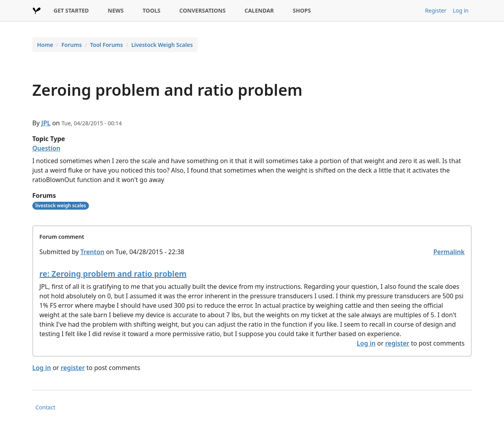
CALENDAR (259, 10)
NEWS (116, 10)
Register (435, 10)
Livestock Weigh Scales (162, 45)
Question (46, 148)
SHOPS (302, 10)
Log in (461, 10)
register (397, 343)
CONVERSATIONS (203, 10)
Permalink (449, 252)
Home (45, 45)
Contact (45, 407)
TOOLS (152, 10)
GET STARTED (71, 10)
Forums (72, 45)
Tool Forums (107, 45)
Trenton (92, 252)
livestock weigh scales (61, 205)
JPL (46, 123)
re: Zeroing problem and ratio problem (113, 274)
